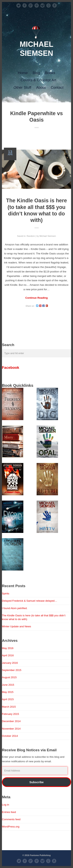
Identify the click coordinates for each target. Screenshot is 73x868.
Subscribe (36, 782)
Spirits (6, 594)
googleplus (31, 5)
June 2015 (8, 685)
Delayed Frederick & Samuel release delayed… (29, 601)
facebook (25, 5)
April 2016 (8, 655)
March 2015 (9, 707)
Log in (6, 805)
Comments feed (11, 819)
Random (31, 236)
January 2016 (10, 663)
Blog (36, 73)
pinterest (37, 5)
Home (23, 73)
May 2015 (8, 692)
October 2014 (10, 736)
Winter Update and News (17, 626)
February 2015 (11, 714)
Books (50, 73)
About (41, 87)
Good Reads (48, 5)
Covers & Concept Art (38, 80)
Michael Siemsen (48, 236)
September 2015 (12, 670)
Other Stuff (22, 87)
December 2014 (11, 721)
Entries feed (9, 812)
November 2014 (11, 729)
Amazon (55, 5)
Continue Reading (36, 298)
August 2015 (9, 677)
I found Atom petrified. (15, 608)
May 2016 (8, 648)
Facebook (11, 368)
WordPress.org (11, 827)
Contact (57, 87)
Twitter (18, 5)
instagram (42, 5)
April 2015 (8, 699)
